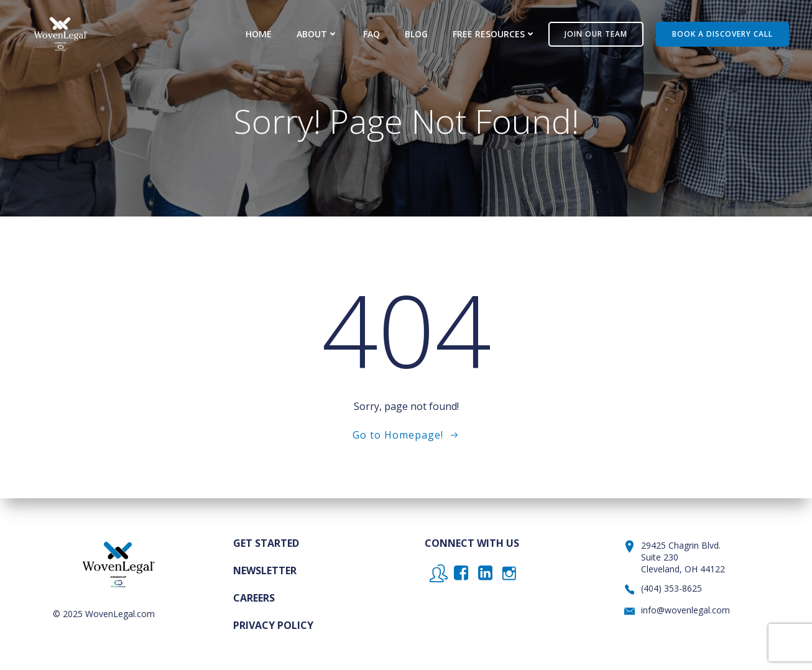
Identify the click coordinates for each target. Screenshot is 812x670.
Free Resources (494, 34)
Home (259, 34)
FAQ (371, 34)
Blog (416, 34)
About (317, 34)
